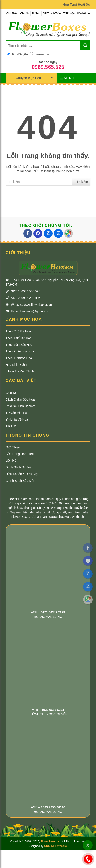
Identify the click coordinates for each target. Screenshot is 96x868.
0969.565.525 (48, 67)
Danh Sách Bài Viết (19, 467)
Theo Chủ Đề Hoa (18, 331)
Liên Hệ (81, 13)
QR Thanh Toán (52, 13)
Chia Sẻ (25, 13)
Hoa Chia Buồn (16, 365)
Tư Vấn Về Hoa (16, 413)
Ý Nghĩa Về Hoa (17, 419)
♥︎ (89, 13)
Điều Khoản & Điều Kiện (22, 474)
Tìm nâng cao (40, 54)
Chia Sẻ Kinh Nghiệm (20, 406)
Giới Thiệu (12, 13)
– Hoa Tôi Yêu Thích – (21, 371)
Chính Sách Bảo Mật (20, 481)
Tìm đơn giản (18, 54)
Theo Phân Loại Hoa (20, 351)
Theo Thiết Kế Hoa (19, 338)
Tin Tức (36, 13)
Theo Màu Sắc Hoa (19, 345)
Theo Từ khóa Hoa (19, 358)
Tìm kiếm (82, 182)
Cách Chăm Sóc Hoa (20, 399)
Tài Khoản (69, 13)
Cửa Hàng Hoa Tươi (20, 454)
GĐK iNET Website (55, 846)
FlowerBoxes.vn (50, 842)
